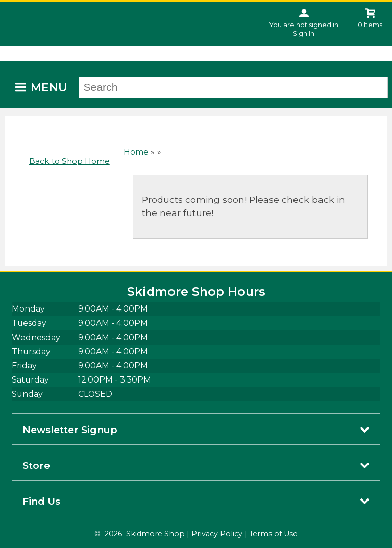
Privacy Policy (217, 534)
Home (136, 152)
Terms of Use (273, 534)
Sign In (304, 33)
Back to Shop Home (69, 161)
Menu (49, 88)
